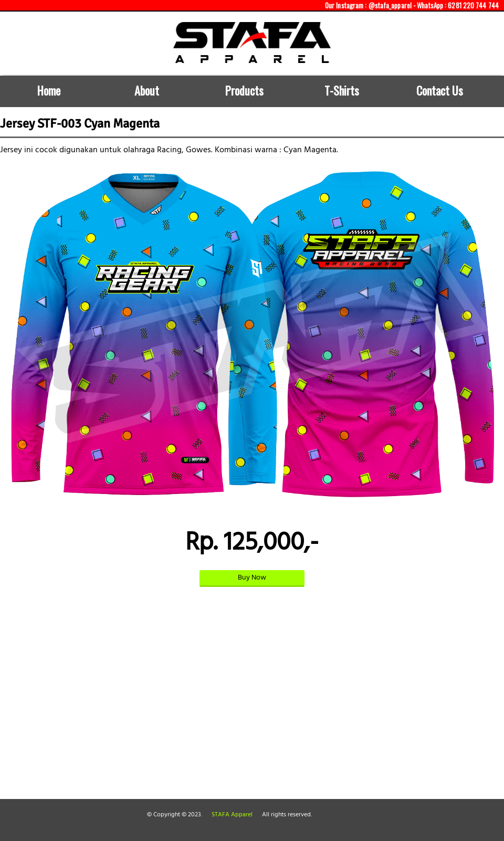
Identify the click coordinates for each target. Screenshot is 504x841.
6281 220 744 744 (473, 5)
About (147, 90)
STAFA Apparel (232, 815)
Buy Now (252, 578)
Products (244, 90)
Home (49, 90)
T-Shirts (342, 90)
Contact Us (440, 90)
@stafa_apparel (390, 5)
